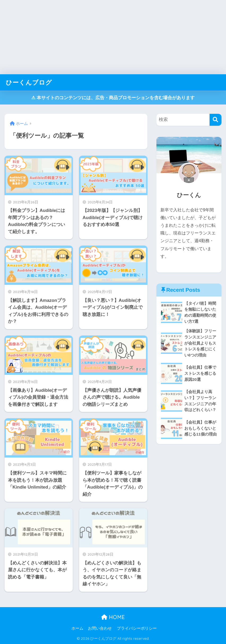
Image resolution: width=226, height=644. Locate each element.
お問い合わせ (100, 628)
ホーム (77, 628)
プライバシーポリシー (137, 628)
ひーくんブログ (29, 82)
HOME (113, 617)
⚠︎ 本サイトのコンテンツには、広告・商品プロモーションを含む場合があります (113, 98)
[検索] (216, 120)
